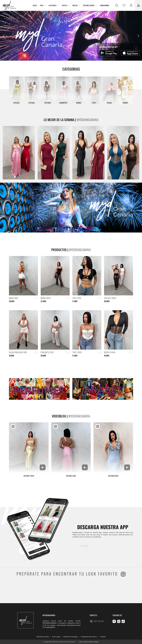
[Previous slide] (4, 36)
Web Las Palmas (94, 642)
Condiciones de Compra (89, 637)
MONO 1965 (14, 298)
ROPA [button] (43, 5)
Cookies (103, 637)
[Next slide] (138, 36)
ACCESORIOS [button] (54, 5)
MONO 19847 (46, 298)
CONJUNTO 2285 (47, 352)
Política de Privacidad (70, 637)
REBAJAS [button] (76, 5)
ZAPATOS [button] (66, 5)
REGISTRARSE (105, 5)
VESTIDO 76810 (110, 298)
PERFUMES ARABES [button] (90, 5)
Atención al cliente (43, 637)
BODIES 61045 (110, 352)
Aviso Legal (56, 637)
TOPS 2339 (77, 298)
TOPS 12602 (77, 352)
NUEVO (35, 5)
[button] (131, 5)
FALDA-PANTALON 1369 (18, 352)
